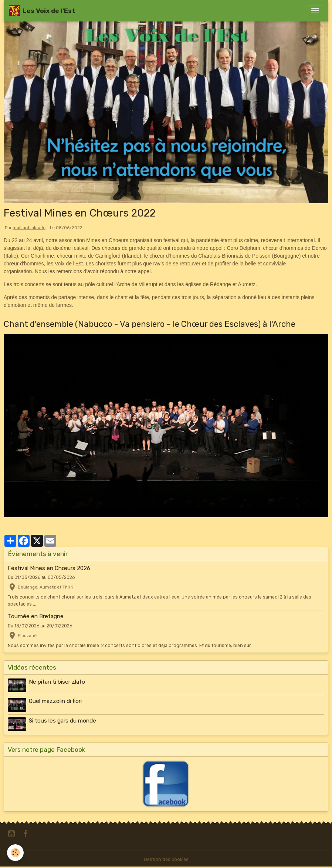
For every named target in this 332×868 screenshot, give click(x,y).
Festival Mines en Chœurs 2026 (49, 568)
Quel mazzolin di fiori (55, 701)
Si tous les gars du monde (62, 721)
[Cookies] (16, 853)
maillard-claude (29, 228)
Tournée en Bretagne (36, 616)
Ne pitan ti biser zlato (57, 682)
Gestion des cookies (166, 859)
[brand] (42, 11)
